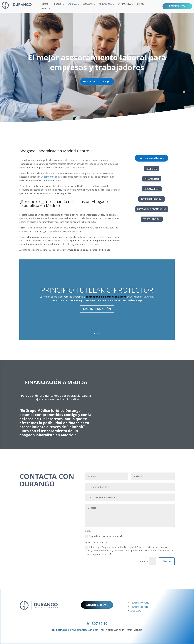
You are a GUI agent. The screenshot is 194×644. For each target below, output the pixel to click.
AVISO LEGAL (136, 611)
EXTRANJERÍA (124, 4)
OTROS (141, 4)
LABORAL (72, 4)
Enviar (167, 561)
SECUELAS (88, 4)
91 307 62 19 (97, 624)
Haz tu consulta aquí (111, 82)
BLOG (45, 9)
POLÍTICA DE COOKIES (139, 607)
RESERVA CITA (177, 6)
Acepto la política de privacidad (104, 536)
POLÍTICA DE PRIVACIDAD (141, 603)
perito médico (51, 177)
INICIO (45, 4)
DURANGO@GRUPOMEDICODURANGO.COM (76, 630)
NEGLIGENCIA (105, 4)
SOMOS (58, 4)
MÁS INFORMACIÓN (97, 311)
